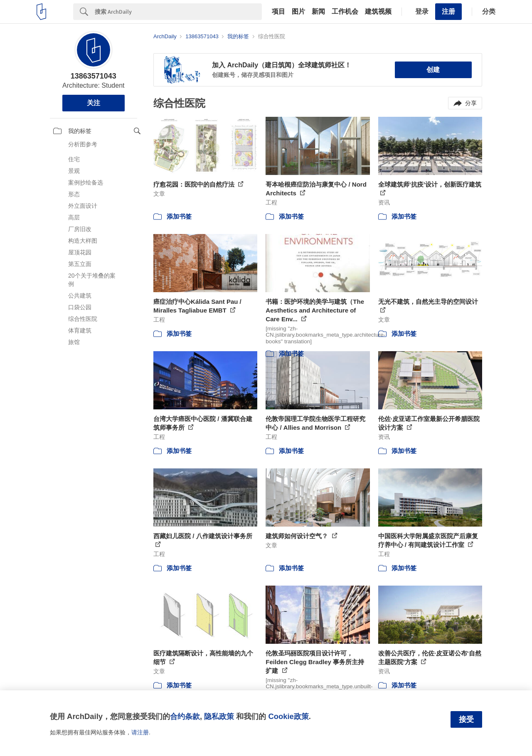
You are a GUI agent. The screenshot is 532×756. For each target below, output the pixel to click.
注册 (448, 11)
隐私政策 (219, 716)
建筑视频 (378, 12)
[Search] (178, 12)
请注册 (140, 732)
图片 (298, 12)
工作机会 (345, 12)
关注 (94, 103)
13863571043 (94, 76)
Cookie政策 (288, 716)
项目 (278, 12)
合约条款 (185, 716)
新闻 (318, 12)
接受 (466, 719)
